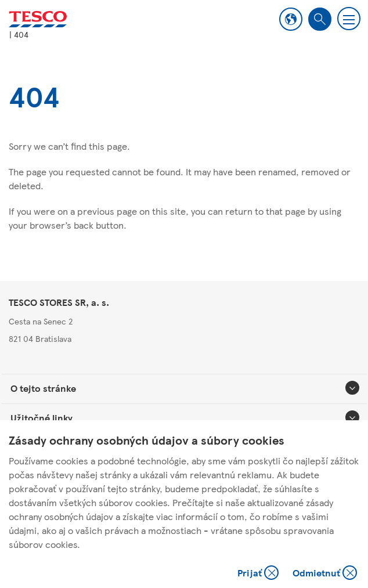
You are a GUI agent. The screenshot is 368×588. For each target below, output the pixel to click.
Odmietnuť (325, 574)
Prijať (259, 574)
